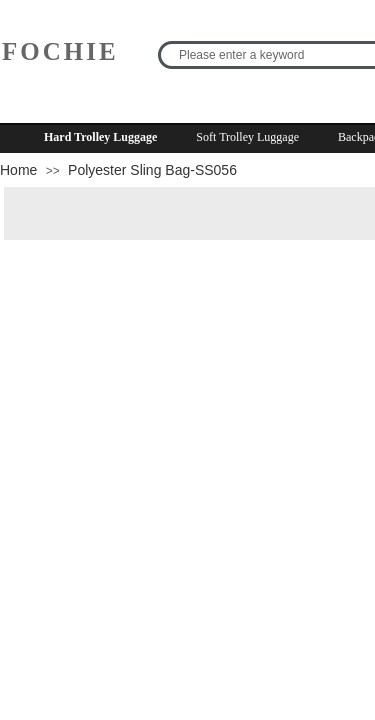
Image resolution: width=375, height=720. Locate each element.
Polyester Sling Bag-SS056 (152, 170)
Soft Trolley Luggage (247, 137)
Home (18, 170)
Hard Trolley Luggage (100, 137)
